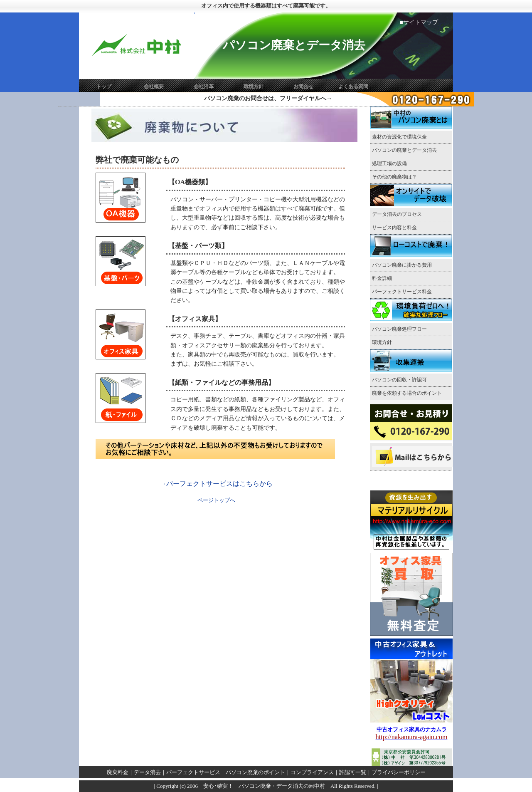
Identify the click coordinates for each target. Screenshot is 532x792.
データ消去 (147, 772)
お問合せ (303, 87)
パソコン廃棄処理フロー (399, 329)
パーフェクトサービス (193, 772)
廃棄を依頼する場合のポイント (407, 393)
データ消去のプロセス (397, 214)
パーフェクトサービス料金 (402, 292)
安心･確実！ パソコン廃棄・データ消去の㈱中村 (261, 786)
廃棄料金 (118, 772)
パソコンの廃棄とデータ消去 (407, 150)
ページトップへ (216, 500)
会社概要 (154, 87)
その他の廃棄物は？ (394, 177)
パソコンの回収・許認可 (399, 380)
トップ (104, 87)
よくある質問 (353, 87)
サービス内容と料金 (394, 228)
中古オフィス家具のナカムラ (412, 729)
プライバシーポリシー (399, 772)
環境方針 (254, 87)
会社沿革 (204, 87)
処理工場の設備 (389, 163)
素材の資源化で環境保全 (399, 137)
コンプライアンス (312, 772)
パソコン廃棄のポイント (255, 772)
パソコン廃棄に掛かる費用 (402, 265)
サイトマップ (421, 22)
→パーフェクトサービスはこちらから (216, 484)
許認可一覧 (353, 772)
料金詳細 (384, 278)
